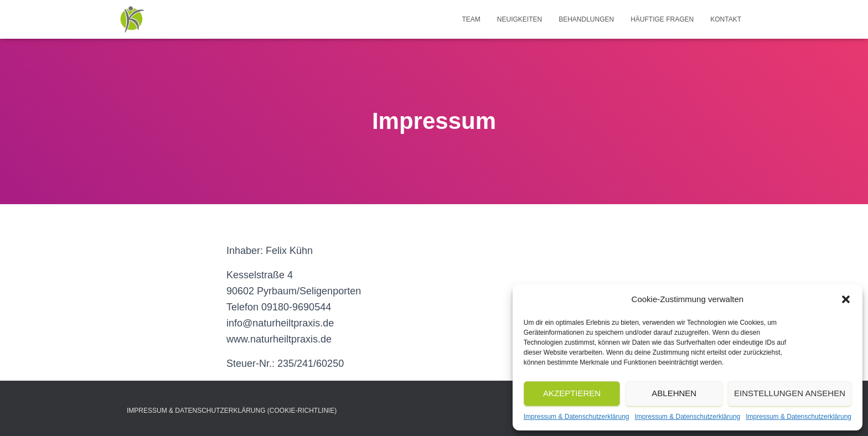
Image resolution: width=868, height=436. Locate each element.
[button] (846, 299)
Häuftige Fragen (662, 19)
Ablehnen (674, 393)
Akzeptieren (572, 393)
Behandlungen (586, 19)
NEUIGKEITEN (520, 19)
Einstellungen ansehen (790, 393)
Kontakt (726, 19)
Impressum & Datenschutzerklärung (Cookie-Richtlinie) (232, 411)
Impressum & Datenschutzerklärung (577, 417)
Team (471, 19)
